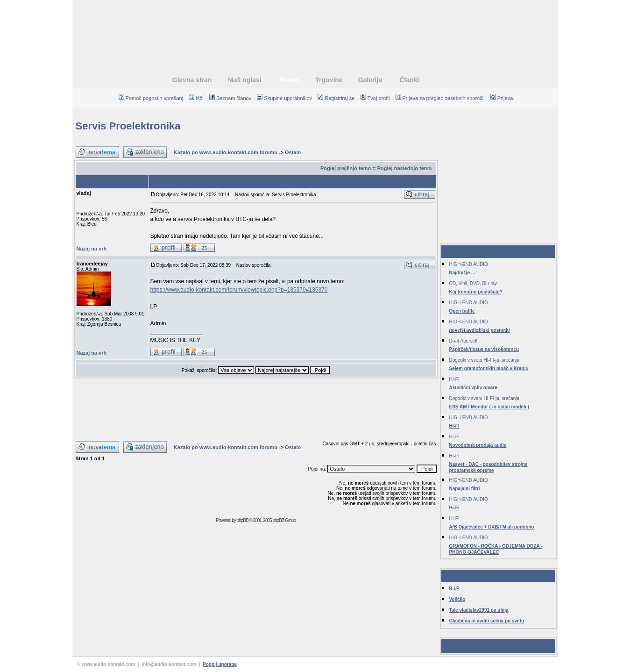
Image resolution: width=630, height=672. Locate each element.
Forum (290, 80)
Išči (196, 98)
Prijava (502, 98)
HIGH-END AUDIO (469, 264)
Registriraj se (336, 98)
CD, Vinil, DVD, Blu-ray (473, 283)
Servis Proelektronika (128, 126)
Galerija (370, 80)
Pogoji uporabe (220, 664)
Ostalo (293, 152)
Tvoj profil (375, 98)
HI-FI (454, 379)
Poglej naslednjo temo (405, 168)
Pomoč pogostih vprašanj (151, 98)
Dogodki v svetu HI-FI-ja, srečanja (485, 360)
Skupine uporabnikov (284, 98)
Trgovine (329, 80)
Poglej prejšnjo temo (346, 168)
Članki (409, 80)
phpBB (243, 520)
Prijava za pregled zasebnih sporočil (440, 98)
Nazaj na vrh (92, 249)
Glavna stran (192, 80)
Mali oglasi (245, 80)
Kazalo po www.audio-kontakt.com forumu (226, 152)
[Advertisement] (315, 30)
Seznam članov (230, 98)
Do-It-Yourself (464, 341)
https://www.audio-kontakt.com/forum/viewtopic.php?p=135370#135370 (239, 290)
